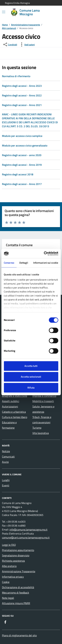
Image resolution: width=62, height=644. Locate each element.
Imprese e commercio (44, 396)
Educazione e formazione (9, 425)
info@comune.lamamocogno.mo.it (28, 530)
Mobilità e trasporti (43, 401)
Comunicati (8, 457)
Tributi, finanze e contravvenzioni (42, 420)
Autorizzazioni (10, 406)
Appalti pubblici (11, 401)
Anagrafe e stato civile (15, 396)
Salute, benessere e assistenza (43, 409)
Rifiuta (31, 388)
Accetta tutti (31, 366)
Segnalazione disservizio (16, 555)
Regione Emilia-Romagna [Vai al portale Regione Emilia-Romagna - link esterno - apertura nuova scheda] (17, 3)
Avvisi (5, 462)
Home (5, 25)
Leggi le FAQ (9, 545)
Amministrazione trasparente (26, 25)
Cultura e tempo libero (15, 417)
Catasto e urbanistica (14, 412)
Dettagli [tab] (24, 263)
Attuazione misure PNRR (16, 603)
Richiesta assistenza (13, 561)
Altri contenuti (9, 28)
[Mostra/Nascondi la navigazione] (4, 12)
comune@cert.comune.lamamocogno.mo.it (26, 537)
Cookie (6, 582)
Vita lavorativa (41, 433)
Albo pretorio (9, 566)
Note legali (8, 598)
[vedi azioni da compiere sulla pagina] (27, 44)
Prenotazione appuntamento (18, 550)
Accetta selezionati (31, 377)
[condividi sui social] (10, 44)
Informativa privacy (13, 577)
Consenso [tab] (9, 263)
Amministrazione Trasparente (19, 571)
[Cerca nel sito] (53, 12)
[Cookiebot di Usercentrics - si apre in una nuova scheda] (44, 253)
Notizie (6, 451)
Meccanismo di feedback (16, 593)
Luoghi (6, 480)
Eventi (6, 485)
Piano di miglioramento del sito (19, 635)
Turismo (37, 428)
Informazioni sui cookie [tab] (46, 263)
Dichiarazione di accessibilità (18, 587)
